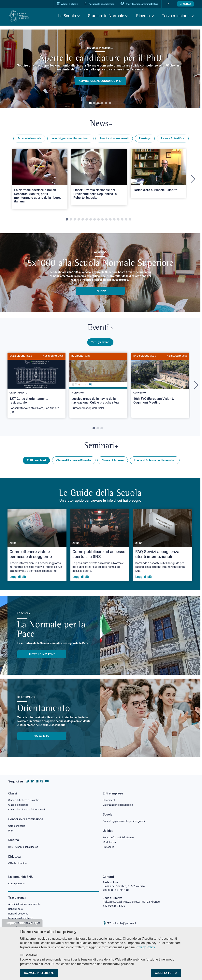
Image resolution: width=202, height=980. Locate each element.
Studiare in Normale (106, 16)
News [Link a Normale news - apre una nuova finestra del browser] (101, 125)
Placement (109, 799)
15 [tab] (122, 221)
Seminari (101, 449)
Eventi (100, 329)
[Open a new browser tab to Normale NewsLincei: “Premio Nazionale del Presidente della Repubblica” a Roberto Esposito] (99, 178)
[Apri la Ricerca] (185, 4)
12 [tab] (110, 221)
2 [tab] (94, 103)
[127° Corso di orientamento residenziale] (36, 387)
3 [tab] (98, 103)
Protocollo (109, 846)
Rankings (145, 139)
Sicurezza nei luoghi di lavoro (26, 924)
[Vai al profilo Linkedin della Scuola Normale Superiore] (37, 780)
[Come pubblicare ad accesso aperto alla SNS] (100, 548)
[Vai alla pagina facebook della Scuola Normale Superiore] (42, 780)
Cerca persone (17, 883)
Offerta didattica (18, 863)
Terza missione (176, 16)
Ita (169, 4)
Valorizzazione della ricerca (119, 804)
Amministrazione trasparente (26, 904)
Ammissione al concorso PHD (100, 81)
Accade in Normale (29, 139)
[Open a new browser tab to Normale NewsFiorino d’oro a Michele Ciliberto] (158, 174)
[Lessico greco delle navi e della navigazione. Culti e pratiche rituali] (98, 385)
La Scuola (67, 16)
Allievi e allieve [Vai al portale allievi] (70, 4)
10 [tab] (102, 221)
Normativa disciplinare (22, 919)
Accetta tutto (166, 973)
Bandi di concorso (19, 914)
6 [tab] (110, 103)
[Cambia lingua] (172, 4)
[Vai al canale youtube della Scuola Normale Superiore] (47, 780)
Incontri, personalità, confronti (70, 139)
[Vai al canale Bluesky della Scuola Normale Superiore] (32, 780)
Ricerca (143, 16)
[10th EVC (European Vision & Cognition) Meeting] (160, 383)
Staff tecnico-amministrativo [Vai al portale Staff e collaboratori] (142, 4)
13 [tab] (114, 221)
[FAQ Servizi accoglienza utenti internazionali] (163, 548)
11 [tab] (106, 221)
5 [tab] (106, 103)
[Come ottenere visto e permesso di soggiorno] (37, 548)
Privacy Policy (145, 947)
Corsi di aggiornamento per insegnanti (126, 820)
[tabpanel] (100, 69)
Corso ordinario (18, 825)
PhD (11, 830)
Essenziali (30, 955)
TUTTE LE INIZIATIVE (42, 657)
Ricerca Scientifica (173, 139)
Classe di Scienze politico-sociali (155, 463)
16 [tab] (126, 221)
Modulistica (110, 842)
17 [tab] (130, 221)
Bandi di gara (16, 909)
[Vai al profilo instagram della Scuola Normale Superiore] (27, 780)
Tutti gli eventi (100, 344)
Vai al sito (42, 739)
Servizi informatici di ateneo (120, 837)
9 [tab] (98, 221)
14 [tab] (118, 221)
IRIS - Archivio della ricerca (24, 846)
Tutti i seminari (36, 463)
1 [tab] (90, 103)
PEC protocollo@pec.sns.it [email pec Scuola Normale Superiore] (121, 923)
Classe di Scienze (113, 463)
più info (100, 292)
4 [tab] (102, 103)
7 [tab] (91, 221)
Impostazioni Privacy (22, 923)
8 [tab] (94, 221)
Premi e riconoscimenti (114, 139)
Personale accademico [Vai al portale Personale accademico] (102, 4)
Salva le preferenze (39, 973)
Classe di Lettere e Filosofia (74, 463)
